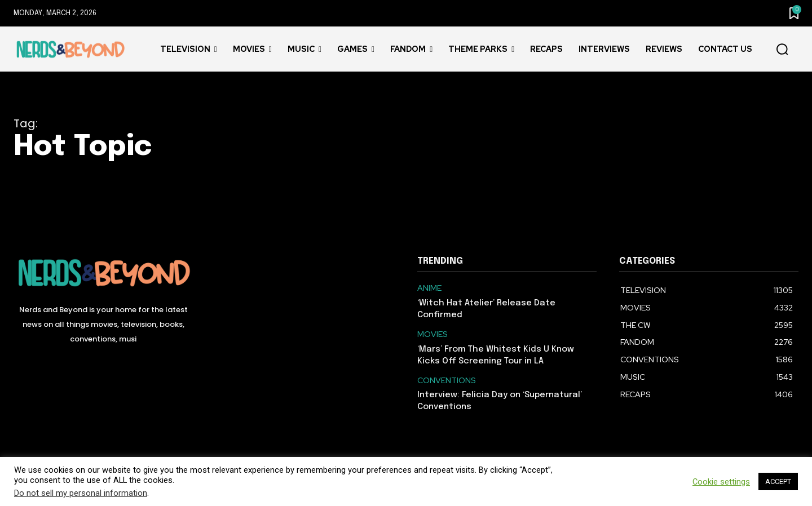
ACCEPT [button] (778, 481)
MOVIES (433, 334)
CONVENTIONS (447, 381)
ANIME (429, 288)
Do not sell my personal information (81, 493)
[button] (782, 50)
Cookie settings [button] (721, 482)
